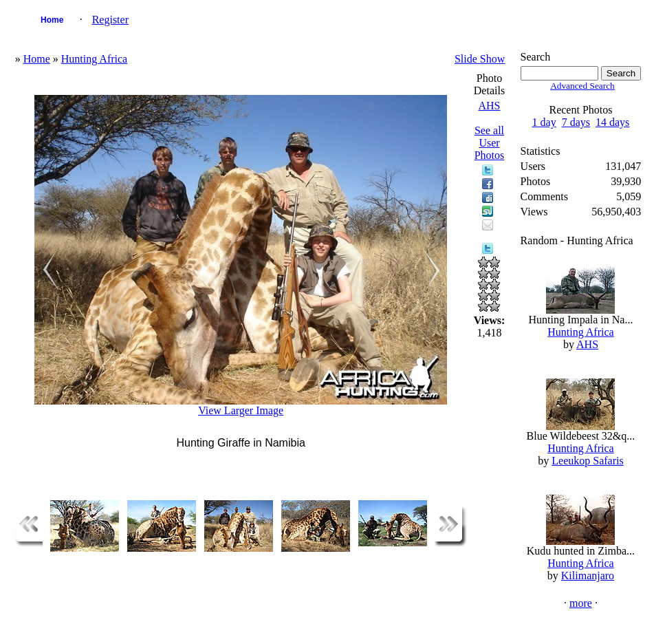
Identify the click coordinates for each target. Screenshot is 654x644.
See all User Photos (490, 143)
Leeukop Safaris (587, 461)
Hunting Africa (94, 59)
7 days (576, 122)
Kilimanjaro (588, 576)
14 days (612, 122)
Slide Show (480, 59)
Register (110, 20)
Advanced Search (582, 86)
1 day (544, 122)
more (581, 603)
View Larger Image (241, 410)
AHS (489, 106)
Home (52, 20)
